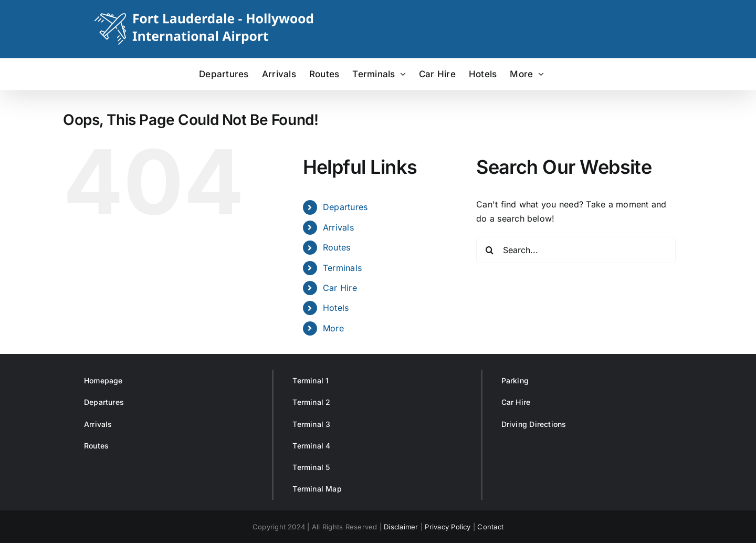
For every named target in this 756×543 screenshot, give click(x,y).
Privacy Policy (448, 527)
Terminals (342, 268)
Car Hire (340, 288)
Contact (490, 527)
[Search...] (576, 250)
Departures (345, 207)
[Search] (489, 250)
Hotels (336, 308)
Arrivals (338, 227)
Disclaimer (401, 527)
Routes (337, 247)
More (333, 328)
